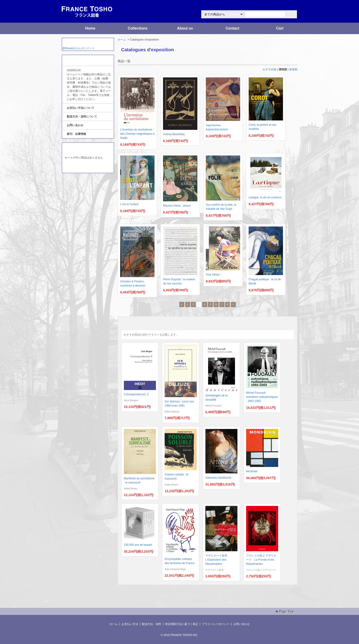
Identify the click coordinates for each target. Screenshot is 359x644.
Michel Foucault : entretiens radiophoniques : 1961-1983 (262, 397)
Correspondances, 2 (136, 394)
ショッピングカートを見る (88, 167)
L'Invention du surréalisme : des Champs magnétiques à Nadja (137, 134)
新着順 (293, 69)
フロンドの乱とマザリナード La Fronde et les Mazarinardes (261, 560)
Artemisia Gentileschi (218, 478)
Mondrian (252, 471)
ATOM (84, 186)
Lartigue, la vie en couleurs (265, 197)
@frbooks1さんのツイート (79, 48)
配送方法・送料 (152, 624)
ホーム (122, 40)
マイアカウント (284, 5)
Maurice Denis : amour (177, 206)
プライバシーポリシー (216, 624)
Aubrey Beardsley (174, 134)
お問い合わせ (75, 125)
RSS (81, 182)
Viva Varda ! (213, 275)
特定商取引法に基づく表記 (182, 624)
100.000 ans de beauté (138, 545)
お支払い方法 (130, 624)
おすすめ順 (269, 69)
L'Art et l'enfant (129, 204)
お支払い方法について (81, 108)
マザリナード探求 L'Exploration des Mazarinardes (218, 560)
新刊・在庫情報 (76, 134)
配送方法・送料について (82, 117)
